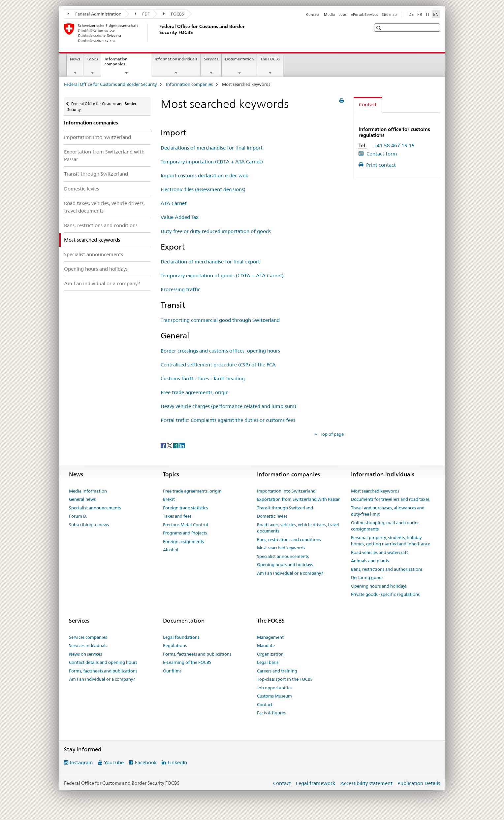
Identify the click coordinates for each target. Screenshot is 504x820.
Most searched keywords (281, 548)
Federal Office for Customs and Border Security (110, 84)
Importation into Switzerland (97, 137)
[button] (379, 28)
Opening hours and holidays (96, 269)
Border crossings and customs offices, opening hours (220, 351)
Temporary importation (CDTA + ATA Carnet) (212, 162)
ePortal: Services (364, 15)
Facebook (146, 762)
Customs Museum (274, 696)
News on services (85, 654)
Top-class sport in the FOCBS (285, 679)
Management (270, 637)
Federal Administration (94, 14)
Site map (389, 15)
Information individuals (176, 59)
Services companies (88, 637)
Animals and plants (370, 561)
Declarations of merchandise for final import (212, 148)
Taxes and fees (177, 516)
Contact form (381, 154)
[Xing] (176, 445)
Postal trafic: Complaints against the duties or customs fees (228, 420)
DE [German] (411, 14)
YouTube (114, 762)
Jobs (343, 15)
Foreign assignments (183, 541)
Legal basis (268, 662)
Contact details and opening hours (103, 662)
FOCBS (174, 14)
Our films (172, 671)
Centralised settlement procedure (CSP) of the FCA (218, 365)
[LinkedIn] (182, 445)
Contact (313, 15)
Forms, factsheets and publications (103, 671)
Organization (270, 654)
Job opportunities (275, 688)
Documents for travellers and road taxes (390, 499)
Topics (92, 59)
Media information (88, 491)
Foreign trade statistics (185, 508)
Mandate (266, 645)
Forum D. (78, 516)
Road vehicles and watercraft (379, 552)
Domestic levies (81, 189)
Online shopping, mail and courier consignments (385, 526)
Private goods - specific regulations (385, 594)
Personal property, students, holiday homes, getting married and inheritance (391, 541)
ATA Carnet (174, 203)
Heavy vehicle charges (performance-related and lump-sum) (228, 406)
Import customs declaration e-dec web (205, 175)
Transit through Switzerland (96, 174)
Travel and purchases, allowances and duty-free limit (388, 511)
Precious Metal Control (186, 525)
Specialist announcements (94, 254)
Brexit (169, 499)
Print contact (380, 165)
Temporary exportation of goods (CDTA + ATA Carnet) (222, 275)
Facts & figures (271, 713)
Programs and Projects (185, 533)
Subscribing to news (89, 525)
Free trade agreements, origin (195, 392)
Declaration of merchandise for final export (210, 262)
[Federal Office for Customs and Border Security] (158, 33)
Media (329, 15)
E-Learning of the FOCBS (187, 662)
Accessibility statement (366, 783)
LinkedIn (177, 762)
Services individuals (88, 645)
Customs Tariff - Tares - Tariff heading (203, 378)
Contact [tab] (368, 104)
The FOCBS (270, 59)
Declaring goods (367, 577)
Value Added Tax (180, 217)
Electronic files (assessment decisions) (203, 189)
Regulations (175, 645)
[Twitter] (170, 445)
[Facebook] (164, 445)
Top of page (331, 434)
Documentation (239, 59)
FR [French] (420, 14)
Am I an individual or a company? (102, 283)
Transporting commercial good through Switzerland (220, 320)
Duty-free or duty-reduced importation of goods (216, 231)
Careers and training (277, 671)
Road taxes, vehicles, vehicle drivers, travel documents (104, 207)
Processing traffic (180, 289)
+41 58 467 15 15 (394, 145)
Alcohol (171, 550)
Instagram (81, 762)
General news (82, 499)
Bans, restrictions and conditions (101, 225)
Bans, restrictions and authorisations (387, 569)
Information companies (122, 64)
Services (211, 59)
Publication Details (419, 783)
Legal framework (315, 783)
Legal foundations (181, 637)
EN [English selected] (436, 14)
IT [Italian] (428, 14)
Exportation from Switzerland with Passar (104, 155)
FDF (142, 14)
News (75, 59)
